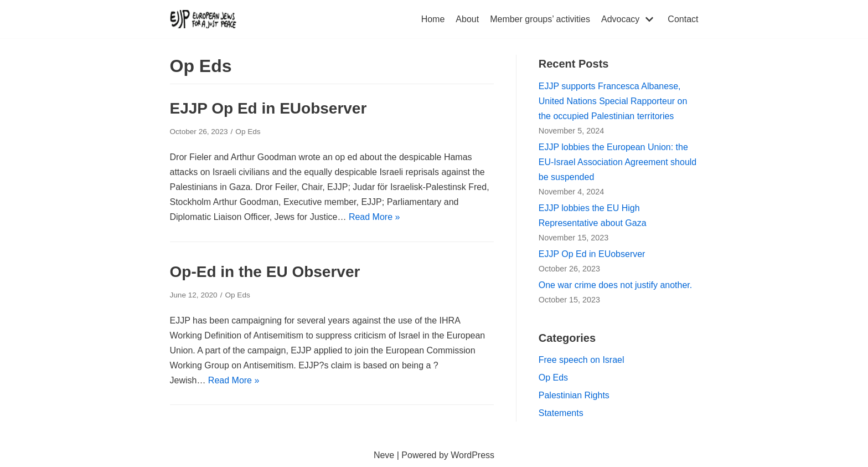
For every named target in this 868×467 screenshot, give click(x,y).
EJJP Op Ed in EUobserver (268, 108)
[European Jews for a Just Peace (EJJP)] (203, 19)
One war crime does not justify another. (615, 285)
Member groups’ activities (540, 19)
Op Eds (248, 132)
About (467, 19)
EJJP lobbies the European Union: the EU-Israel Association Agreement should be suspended (618, 162)
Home (433, 19)
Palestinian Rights (574, 395)
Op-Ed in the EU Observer (265, 272)
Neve (384, 455)
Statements (561, 413)
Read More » (374, 217)
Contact (683, 19)
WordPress (472, 455)
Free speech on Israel (582, 360)
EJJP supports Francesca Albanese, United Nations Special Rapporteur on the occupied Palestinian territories (613, 101)
